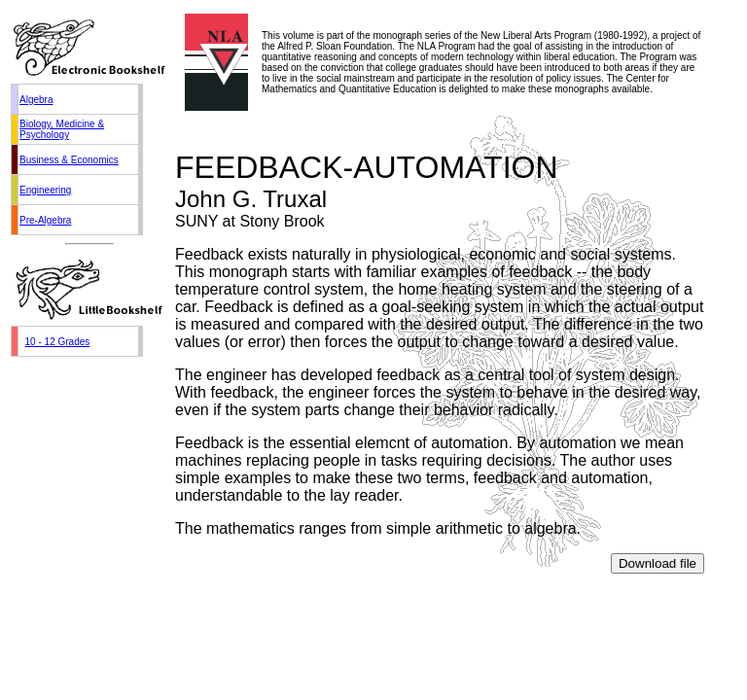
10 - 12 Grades (58, 342)
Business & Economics (69, 160)
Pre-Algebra (45, 220)
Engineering (45, 190)
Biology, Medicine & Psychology (62, 129)
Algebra (36, 100)
